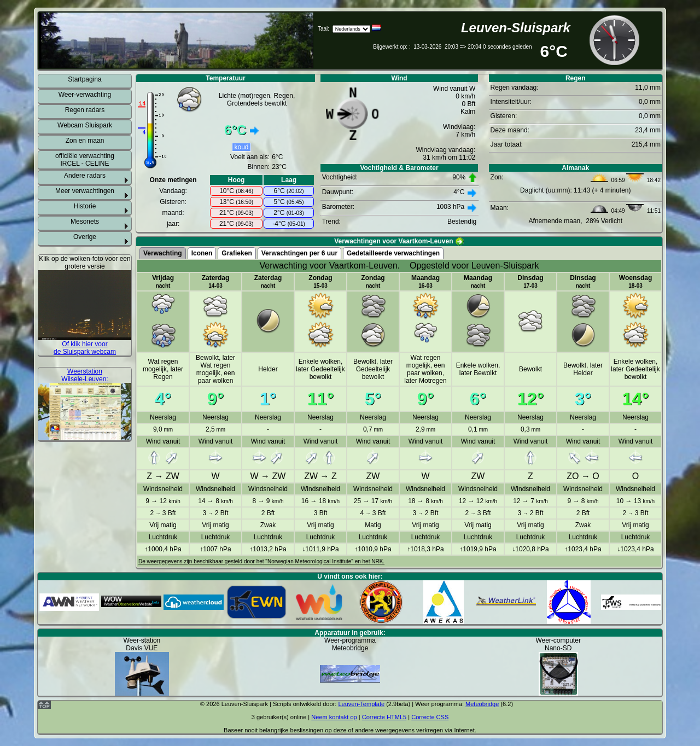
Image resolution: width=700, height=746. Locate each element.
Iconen (202, 253)
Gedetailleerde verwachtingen (393, 253)
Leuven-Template (361, 704)
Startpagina (84, 79)
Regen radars (85, 110)
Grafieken (237, 253)
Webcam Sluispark (85, 125)
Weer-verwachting (85, 95)
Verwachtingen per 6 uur (299, 253)
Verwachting (163, 253)
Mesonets (85, 222)
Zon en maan (85, 141)
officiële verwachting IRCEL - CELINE (85, 160)
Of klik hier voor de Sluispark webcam (85, 348)
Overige (85, 237)
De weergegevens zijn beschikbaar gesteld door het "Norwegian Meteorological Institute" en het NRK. (261, 561)
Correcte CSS (430, 717)
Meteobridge (482, 704)
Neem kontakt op (334, 717)
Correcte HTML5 (384, 717)
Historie (85, 206)
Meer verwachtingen (85, 191)
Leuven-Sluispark (516, 28)
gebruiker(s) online (281, 717)
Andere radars (85, 176)
